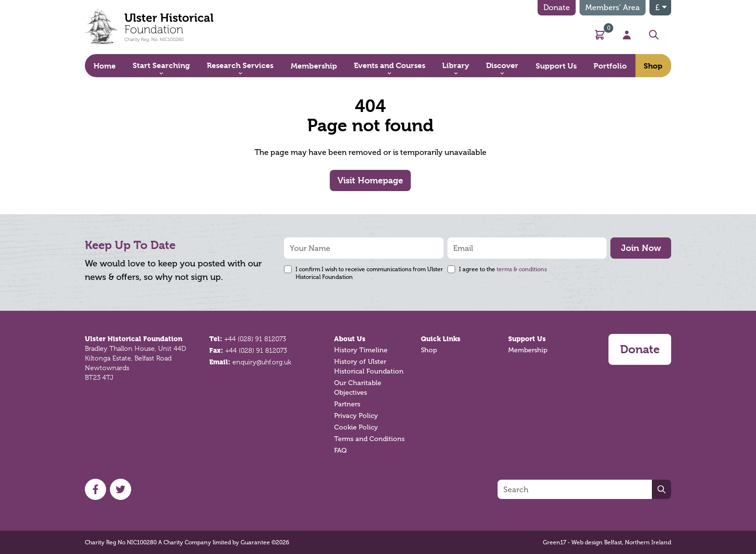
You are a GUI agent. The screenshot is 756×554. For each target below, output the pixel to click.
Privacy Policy (356, 416)
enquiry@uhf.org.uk (262, 362)
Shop (429, 350)
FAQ (340, 450)
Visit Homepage (370, 180)
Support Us (527, 339)
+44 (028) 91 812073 (255, 339)
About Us (350, 339)
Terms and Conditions (369, 439)
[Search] (575, 489)
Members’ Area (613, 7)
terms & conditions (522, 269)
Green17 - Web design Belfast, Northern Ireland (607, 542)
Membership (528, 350)
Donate (557, 7)
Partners (347, 404)
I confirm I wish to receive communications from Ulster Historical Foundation (369, 273)
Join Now (641, 248)
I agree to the (503, 269)
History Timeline (361, 350)
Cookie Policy (356, 427)
